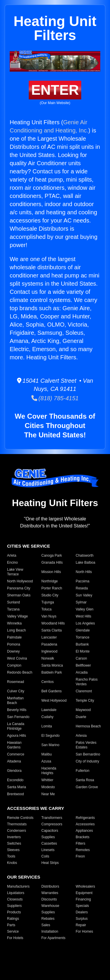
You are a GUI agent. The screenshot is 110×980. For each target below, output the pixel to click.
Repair (81, 925)
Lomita (47, 726)
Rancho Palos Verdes (87, 682)
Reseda (82, 588)
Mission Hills (51, 572)
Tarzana (13, 609)
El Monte (83, 651)
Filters (81, 843)
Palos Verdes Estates (86, 745)
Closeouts (15, 899)
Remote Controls (20, 818)
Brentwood (15, 794)
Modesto (48, 787)
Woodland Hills (53, 623)
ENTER (55, 90)
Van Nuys (49, 616)
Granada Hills (52, 563)
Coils (45, 856)
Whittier (47, 780)
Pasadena (49, 644)
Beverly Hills (17, 710)
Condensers (17, 831)
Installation (50, 931)
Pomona (14, 644)
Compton (14, 665)
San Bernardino (88, 754)
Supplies (48, 837)
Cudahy (47, 717)
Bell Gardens (51, 691)
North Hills (84, 572)
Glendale (83, 630)
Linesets (48, 850)
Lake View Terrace (15, 572)
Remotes (83, 850)
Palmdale (14, 637)
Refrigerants (85, 818)
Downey (13, 651)
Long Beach (16, 630)
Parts (11, 925)
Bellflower (83, 665)
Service (13, 931)
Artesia (81, 736)
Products (14, 912)
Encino (12, 563)
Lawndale (49, 710)
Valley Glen (84, 609)
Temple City (85, 701)
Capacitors (50, 831)
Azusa (46, 761)
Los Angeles (85, 623)
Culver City (16, 691)
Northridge (50, 581)
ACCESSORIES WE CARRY (35, 808)
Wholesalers (85, 886)
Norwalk (48, 658)
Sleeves (13, 850)
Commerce (16, 754)
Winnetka (14, 623)
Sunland (13, 602)
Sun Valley (84, 595)
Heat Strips (50, 863)
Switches (14, 843)
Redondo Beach (20, 672)
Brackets (83, 837)
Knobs (12, 863)
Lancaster (49, 637)
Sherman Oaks (19, 595)
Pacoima (83, 581)
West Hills (83, 616)
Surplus (82, 919)
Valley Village (17, 616)
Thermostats (17, 824)
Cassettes (49, 843)
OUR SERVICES (24, 877)
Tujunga (48, 602)
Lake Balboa (86, 563)
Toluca (46, 609)
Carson (81, 658)
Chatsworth (85, 555)
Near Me (48, 794)
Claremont (84, 691)
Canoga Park (52, 555)
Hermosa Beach (88, 726)
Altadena (14, 761)
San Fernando (18, 717)
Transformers (52, 818)
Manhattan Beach (15, 701)
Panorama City (19, 588)
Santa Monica (52, 665)
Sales (46, 925)
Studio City (50, 595)
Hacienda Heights (49, 771)
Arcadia (82, 672)
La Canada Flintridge (16, 726)
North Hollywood (20, 581)
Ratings (13, 919)
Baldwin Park (52, 672)
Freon (80, 856)
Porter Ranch (52, 588)
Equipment (84, 893)
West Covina (17, 658)
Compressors (52, 824)
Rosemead (16, 682)
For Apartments (53, 938)
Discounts (49, 899)
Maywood (83, 710)
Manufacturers (18, 886)
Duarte (81, 717)
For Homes (84, 931)
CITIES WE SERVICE (28, 546)
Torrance (83, 637)
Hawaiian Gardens (14, 745)
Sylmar (81, 602)
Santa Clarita (51, 630)
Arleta (12, 555)
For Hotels (15, 938)
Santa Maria (17, 787)
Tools (11, 856)
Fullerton (83, 771)
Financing (83, 899)
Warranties (50, 893)
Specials (82, 906)
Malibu (46, 754)
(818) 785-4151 (55, 398)
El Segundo (50, 736)
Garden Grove (87, 787)
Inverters (14, 837)
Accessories (85, 824)
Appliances (84, 831)
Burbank (82, 644)
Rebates (48, 919)
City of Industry (87, 761)
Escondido (15, 780)
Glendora (14, 771)
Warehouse (50, 906)
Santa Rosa (85, 780)
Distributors (50, 886)
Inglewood (49, 651)
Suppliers (14, 906)
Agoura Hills (17, 736)
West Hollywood (54, 701)
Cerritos (48, 682)
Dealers (82, 912)
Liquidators (16, 893)
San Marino (50, 745)
